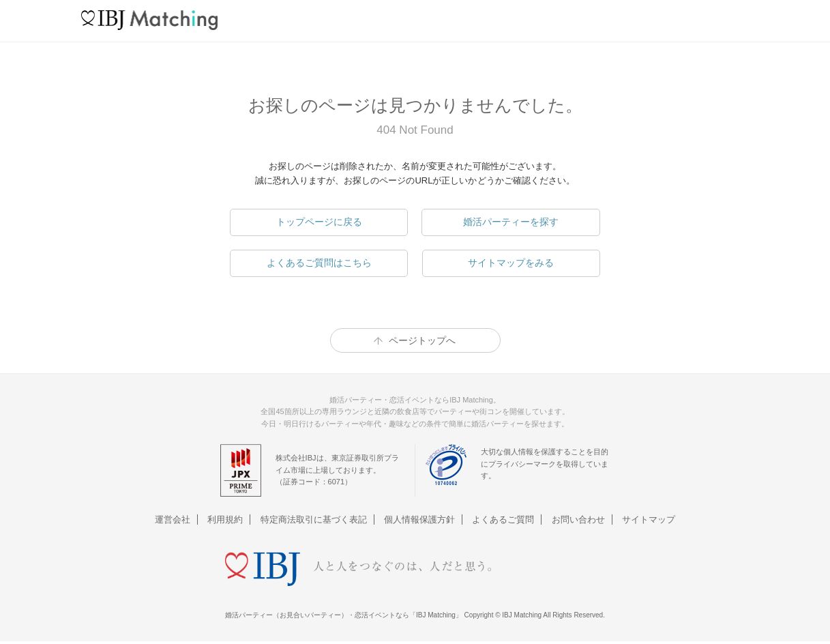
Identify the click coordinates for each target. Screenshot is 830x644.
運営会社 (173, 519)
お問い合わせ (578, 519)
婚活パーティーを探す (511, 222)
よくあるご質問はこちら (319, 263)
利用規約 (225, 519)
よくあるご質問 (503, 519)
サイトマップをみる (511, 263)
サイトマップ (649, 519)
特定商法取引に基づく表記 (314, 519)
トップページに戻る (319, 222)
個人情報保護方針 (419, 519)
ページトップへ (422, 340)
